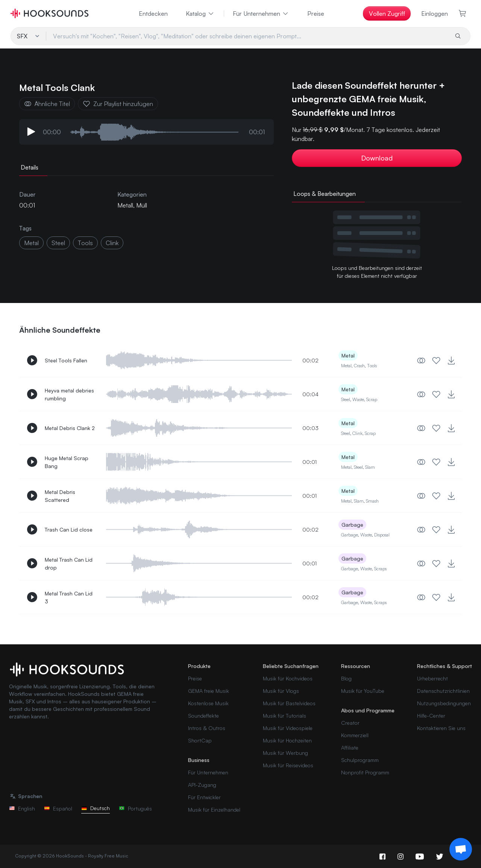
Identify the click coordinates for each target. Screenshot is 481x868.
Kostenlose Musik (208, 703)
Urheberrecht (432, 678)
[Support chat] (461, 849)
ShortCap (200, 740)
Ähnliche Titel (47, 104)
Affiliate (350, 748)
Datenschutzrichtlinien (443, 691)
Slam (370, 467)
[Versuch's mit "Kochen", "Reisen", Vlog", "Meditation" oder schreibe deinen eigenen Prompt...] (247, 36)
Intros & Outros (207, 728)
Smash (372, 501)
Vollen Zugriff (387, 14)
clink (112, 243)
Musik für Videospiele (288, 728)
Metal (348, 355)
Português (135, 808)
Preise (316, 14)
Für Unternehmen (261, 14)
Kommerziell (355, 735)
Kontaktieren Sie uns (441, 728)
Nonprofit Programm (365, 772)
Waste (358, 399)
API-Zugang (202, 785)
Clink (357, 433)
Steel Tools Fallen (66, 360)
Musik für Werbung (285, 753)
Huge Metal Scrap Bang (67, 462)
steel (58, 243)
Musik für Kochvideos (288, 678)
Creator (350, 723)
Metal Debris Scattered (60, 496)
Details (30, 167)
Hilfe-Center (431, 716)
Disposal (382, 535)
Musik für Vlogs (281, 691)
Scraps (380, 569)
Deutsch (96, 808)
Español (58, 808)
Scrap (372, 399)
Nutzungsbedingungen (444, 703)
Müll (142, 205)
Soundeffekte (203, 716)
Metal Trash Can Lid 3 (69, 597)
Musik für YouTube (363, 691)
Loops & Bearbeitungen (325, 194)
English (22, 808)
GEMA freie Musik (209, 691)
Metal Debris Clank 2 (70, 428)
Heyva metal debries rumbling (69, 394)
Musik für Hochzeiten (287, 740)
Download (377, 158)
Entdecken (153, 14)
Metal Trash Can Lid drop (69, 564)
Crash (359, 366)
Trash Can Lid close (69, 529)
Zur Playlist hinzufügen (118, 104)
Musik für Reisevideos (288, 765)
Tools (372, 366)
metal (31, 243)
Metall (125, 205)
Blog (346, 678)
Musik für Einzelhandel (214, 810)
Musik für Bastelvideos (289, 703)
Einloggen (435, 14)
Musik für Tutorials (285, 716)
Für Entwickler (204, 797)
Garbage (352, 525)
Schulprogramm (360, 760)
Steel (346, 399)
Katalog (200, 14)
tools (85, 243)
